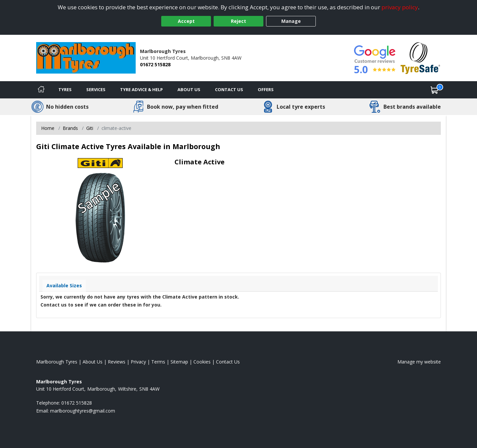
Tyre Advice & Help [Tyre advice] (141, 89)
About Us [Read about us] (93, 362)
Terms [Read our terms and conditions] (158, 362)
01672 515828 (155, 64)
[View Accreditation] (420, 57)
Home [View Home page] (48, 128)
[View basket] (435, 90)
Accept (186, 21)
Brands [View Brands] (70, 128)
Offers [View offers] (266, 89)
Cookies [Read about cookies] (202, 362)
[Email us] (83, 411)
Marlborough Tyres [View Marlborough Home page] (57, 362)
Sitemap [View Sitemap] (179, 362)
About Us (189, 89)
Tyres (65, 89)
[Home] (41, 90)
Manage (291, 21)
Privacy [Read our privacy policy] (138, 362)
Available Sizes (64, 285)
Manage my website (419, 362)
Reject (238, 21)
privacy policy (400, 7)
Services (96, 89)
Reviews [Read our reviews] (117, 362)
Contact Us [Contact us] (229, 89)
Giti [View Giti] (90, 128)
